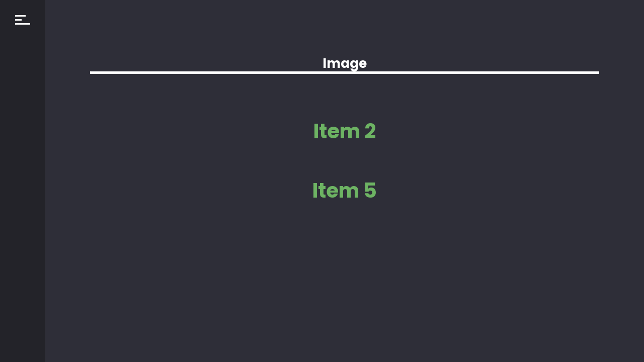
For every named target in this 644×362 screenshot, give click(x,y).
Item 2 (345, 131)
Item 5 (345, 191)
